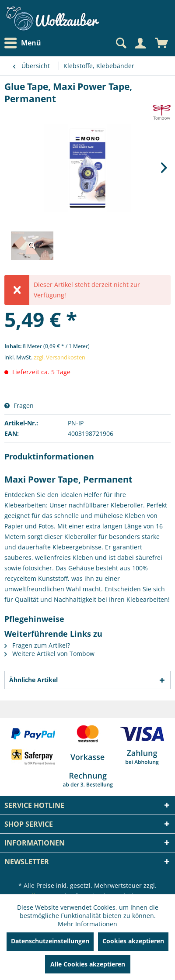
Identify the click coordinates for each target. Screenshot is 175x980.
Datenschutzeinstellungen (50, 941)
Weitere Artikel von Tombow (49, 654)
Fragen (19, 405)
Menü (23, 43)
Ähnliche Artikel (33, 680)
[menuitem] (25, 43)
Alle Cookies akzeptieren (88, 964)
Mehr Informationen (87, 924)
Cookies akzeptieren (133, 941)
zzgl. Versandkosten (59, 357)
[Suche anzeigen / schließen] (120, 43)
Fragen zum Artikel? (37, 645)
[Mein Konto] (140, 43)
